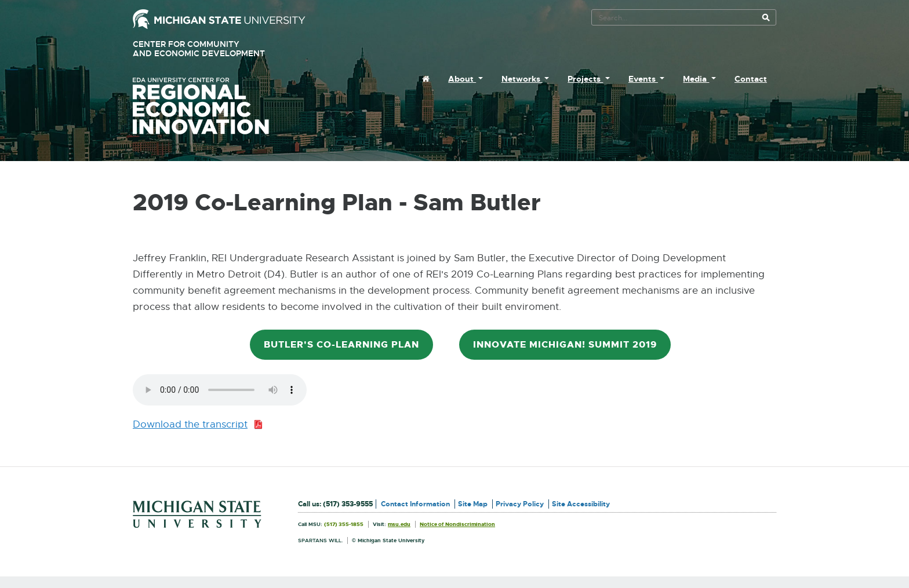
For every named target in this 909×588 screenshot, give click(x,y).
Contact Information (415, 504)
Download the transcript (198, 425)
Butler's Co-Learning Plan (341, 344)
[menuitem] (426, 79)
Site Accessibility (581, 504)
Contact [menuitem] (751, 79)
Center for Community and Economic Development (215, 49)
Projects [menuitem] (585, 79)
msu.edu (399, 524)
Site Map (473, 504)
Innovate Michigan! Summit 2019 (565, 344)
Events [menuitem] (643, 79)
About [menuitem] (462, 79)
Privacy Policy (520, 504)
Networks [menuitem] (522, 79)
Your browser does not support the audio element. (220, 390)
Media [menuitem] (696, 79)
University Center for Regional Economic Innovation (219, 106)
